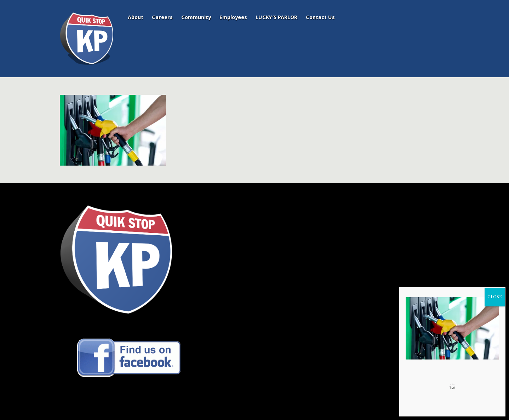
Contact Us (320, 17)
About (136, 17)
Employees (233, 17)
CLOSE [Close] (495, 297)
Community (196, 17)
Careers (162, 17)
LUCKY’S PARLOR (276, 17)
